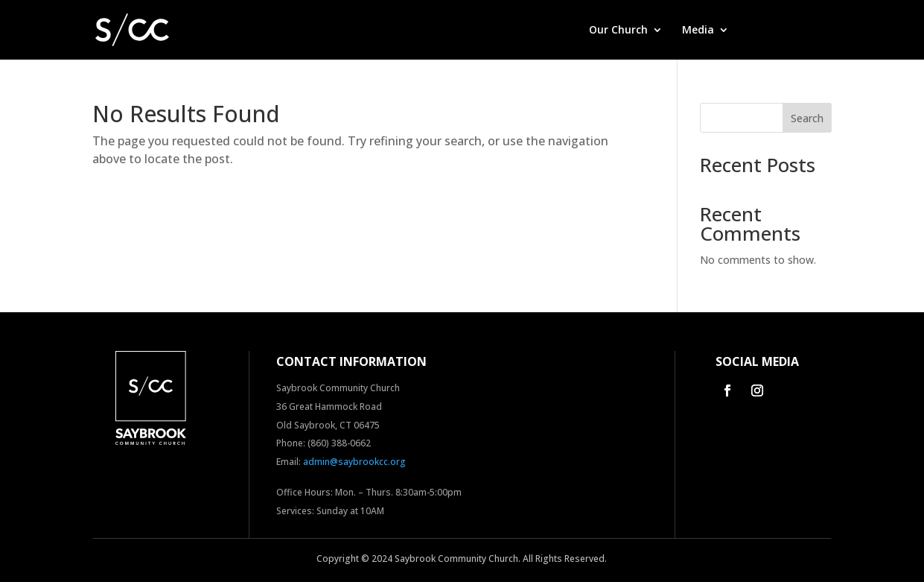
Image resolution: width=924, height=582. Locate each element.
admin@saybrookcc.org (354, 462)
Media (698, 31)
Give (759, 31)
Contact (810, 31)
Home (554, 31)
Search (807, 118)
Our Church (618, 31)
